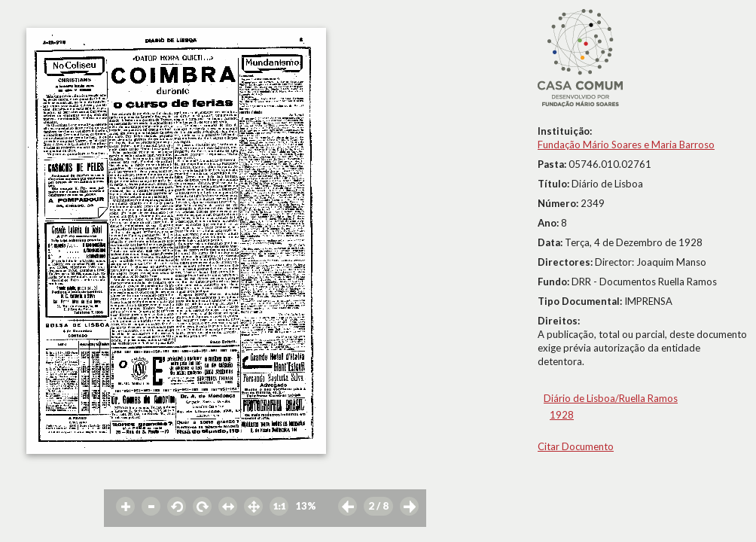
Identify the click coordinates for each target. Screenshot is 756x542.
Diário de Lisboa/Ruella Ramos (611, 398)
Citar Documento (576, 446)
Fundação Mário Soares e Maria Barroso (626, 145)
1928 (562, 415)
